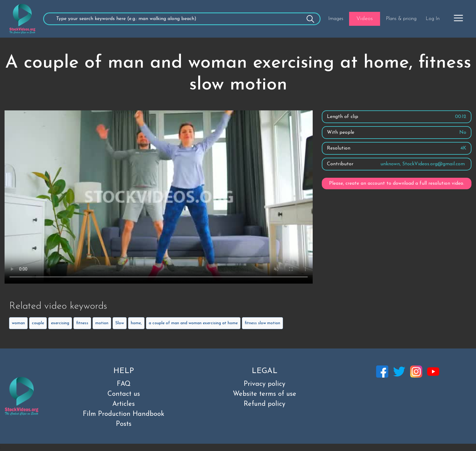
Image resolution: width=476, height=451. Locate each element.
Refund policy (265, 404)
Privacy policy (265, 384)
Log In (433, 19)
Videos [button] (365, 19)
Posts (124, 424)
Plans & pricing (401, 19)
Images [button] (336, 19)
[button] (458, 18)
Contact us (124, 394)
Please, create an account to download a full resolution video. (397, 183)
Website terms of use (265, 394)
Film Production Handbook (124, 414)
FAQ (124, 384)
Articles (124, 404)
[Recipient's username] (182, 19)
